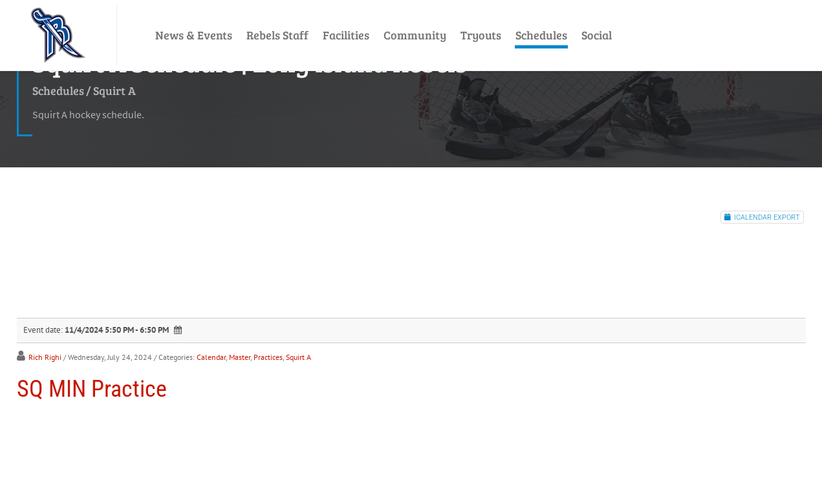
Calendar (211, 357)
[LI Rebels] (58, 35)
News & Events (194, 35)
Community (415, 35)
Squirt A (298, 357)
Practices (268, 357)
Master (240, 357)
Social (597, 35)
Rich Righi (45, 357)
